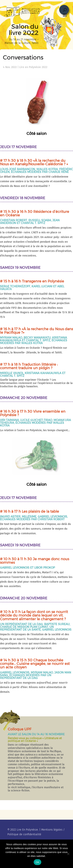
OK (37, 862)
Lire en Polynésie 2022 (33, 67)
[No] (68, 854)
